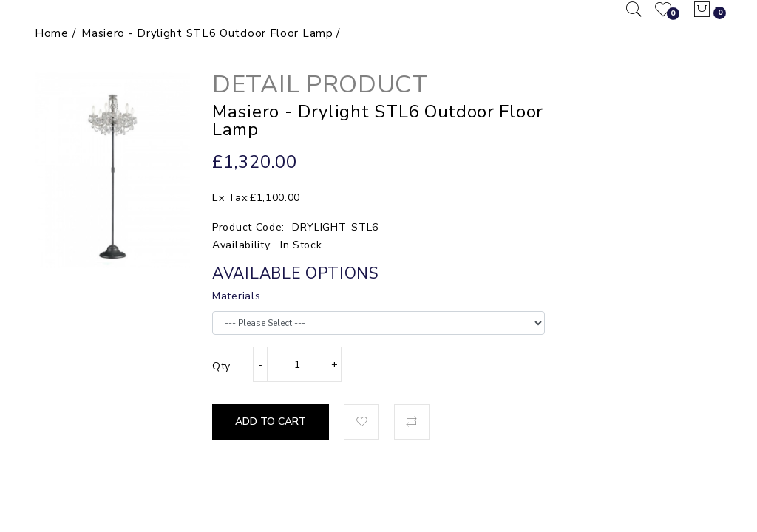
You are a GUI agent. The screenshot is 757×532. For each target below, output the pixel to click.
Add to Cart (271, 422)
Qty (221, 366)
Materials (236, 296)
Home (52, 33)
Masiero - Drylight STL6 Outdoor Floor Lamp (207, 33)
